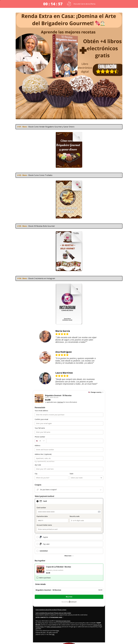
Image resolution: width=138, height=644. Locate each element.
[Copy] (50, 617)
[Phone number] (75, 441)
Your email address (41, 411)
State (71, 474)
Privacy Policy (40, 627)
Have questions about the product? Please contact (51, 610)
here (58, 631)
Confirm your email (41, 419)
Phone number (40, 437)
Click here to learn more (63, 621)
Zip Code (38, 465)
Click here (60, 402)
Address (38, 445)
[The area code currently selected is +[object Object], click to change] (40, 441)
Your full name (40, 428)
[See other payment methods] (69, 556)
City (36, 474)
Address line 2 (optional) (43, 454)
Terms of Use (97, 625)
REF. (53, 634)
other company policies (54, 627)
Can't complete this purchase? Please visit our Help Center (53, 613)
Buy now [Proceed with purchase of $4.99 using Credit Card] (69, 597)
